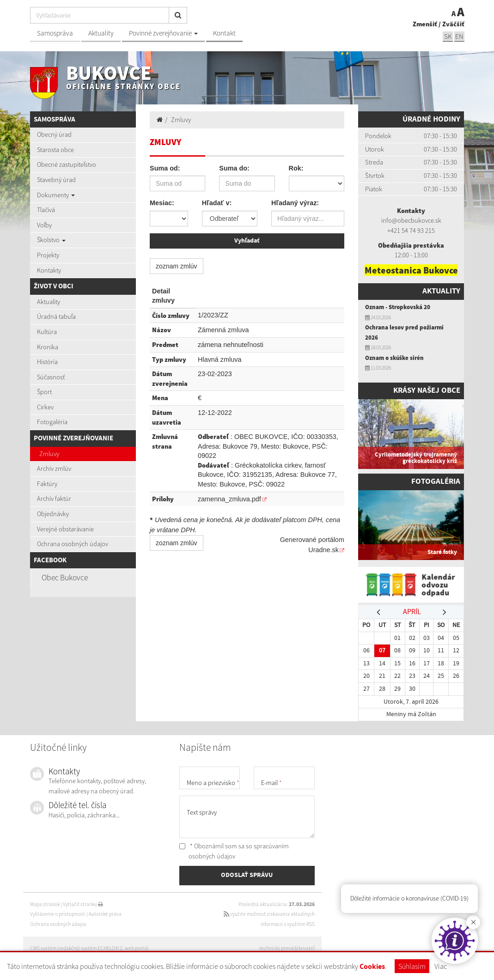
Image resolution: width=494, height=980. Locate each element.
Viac (441, 966)
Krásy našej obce (427, 391)
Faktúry (47, 484)
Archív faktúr (54, 499)
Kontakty (49, 270)
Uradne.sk (323, 550)
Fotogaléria (52, 422)
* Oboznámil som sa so (234, 851)
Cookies (372, 967)
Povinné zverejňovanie (163, 33)
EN (459, 36)
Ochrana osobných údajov (73, 544)
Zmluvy (49, 454)
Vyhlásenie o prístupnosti (58, 914)
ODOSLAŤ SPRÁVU (247, 875)
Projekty (48, 255)
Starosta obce (55, 150)
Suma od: (165, 168)
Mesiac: (162, 203)
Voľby (44, 225)
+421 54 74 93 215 (411, 231)
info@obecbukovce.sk (411, 220)
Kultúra (47, 332)
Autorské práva (105, 914)
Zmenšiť (425, 24)
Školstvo (51, 240)
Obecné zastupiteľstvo (67, 164)
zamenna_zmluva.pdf (229, 499)
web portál (137, 948)
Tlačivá (46, 210)
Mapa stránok (45, 904)
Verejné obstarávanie (65, 529)
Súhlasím (412, 966)
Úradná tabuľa (56, 317)
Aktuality (101, 33)
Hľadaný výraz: (295, 203)
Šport (44, 392)
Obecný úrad (54, 134)
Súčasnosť (51, 377)
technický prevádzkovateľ (287, 948)
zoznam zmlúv (176, 266)
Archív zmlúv (54, 469)
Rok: (296, 168)
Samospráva (55, 33)
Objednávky (53, 514)
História (47, 362)
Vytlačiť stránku (83, 904)
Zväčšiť (453, 24)
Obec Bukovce (65, 578)
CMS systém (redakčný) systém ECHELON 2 (76, 948)
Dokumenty (56, 195)
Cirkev (45, 407)
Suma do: (234, 168)
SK (448, 36)
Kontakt (224, 33)
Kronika (48, 347)
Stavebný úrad (56, 180)
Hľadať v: (217, 203)
